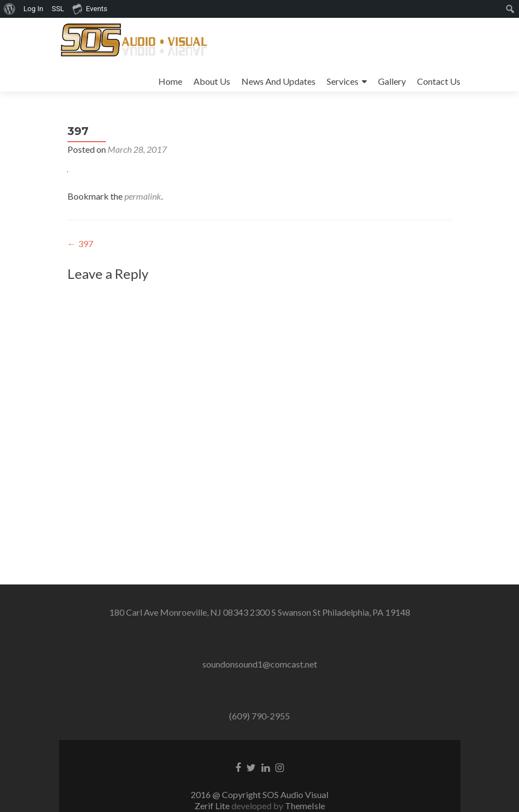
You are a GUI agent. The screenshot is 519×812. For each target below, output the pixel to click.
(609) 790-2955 (259, 716)
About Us (212, 81)
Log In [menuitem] (33, 9)
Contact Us (439, 81)
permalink (143, 196)
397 (80, 243)
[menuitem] (10, 9)
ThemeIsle (305, 806)
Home (170, 81)
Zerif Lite (213, 806)
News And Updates (278, 81)
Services (343, 81)
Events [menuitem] (90, 8)
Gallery (392, 81)
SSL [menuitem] (58, 9)
